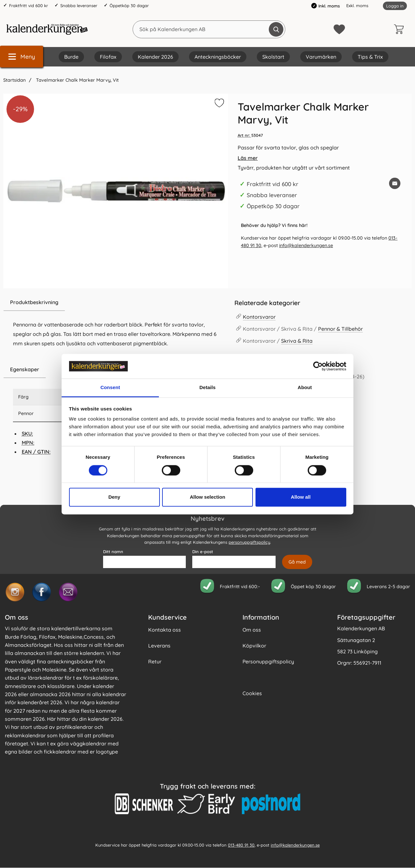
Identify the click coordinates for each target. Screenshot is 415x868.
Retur (155, 662)
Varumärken (321, 57)
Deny (114, 497)
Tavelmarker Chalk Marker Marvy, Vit (77, 80)
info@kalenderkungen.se (306, 245)
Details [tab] (207, 388)
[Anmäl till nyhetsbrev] (297, 562)
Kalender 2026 (155, 57)
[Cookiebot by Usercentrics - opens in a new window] (318, 366)
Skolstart (273, 57)
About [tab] (305, 388)
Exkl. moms (357, 6)
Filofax (108, 57)
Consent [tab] (110, 388)
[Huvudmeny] (22, 57)
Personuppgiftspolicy (268, 662)
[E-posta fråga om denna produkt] (395, 183)
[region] (116, 303)
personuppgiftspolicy (249, 542)
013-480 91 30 (241, 845)
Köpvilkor (254, 646)
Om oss (252, 630)
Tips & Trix (370, 57)
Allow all (301, 497)
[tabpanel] (116, 327)
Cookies (252, 694)
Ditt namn (113, 552)
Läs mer (248, 158)
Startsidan (14, 80)
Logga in (395, 6)
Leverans (159, 646)
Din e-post (203, 552)
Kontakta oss (165, 630)
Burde (71, 57)
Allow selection (207, 497)
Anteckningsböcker (218, 57)
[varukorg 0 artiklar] (400, 29)
